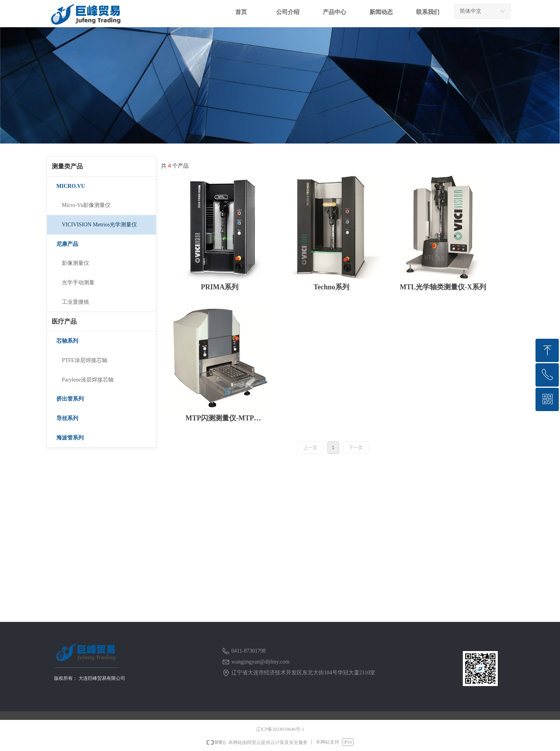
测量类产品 (67, 166)
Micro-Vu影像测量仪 (86, 205)
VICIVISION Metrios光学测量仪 (99, 225)
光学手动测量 (78, 283)
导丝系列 (67, 418)
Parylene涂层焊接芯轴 (88, 380)
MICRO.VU (71, 186)
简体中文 (471, 11)
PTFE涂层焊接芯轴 (85, 360)
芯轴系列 (67, 341)
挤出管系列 (70, 399)
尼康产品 (67, 244)
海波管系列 (70, 438)
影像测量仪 (75, 263)
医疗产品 (64, 321)
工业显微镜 (75, 302)
